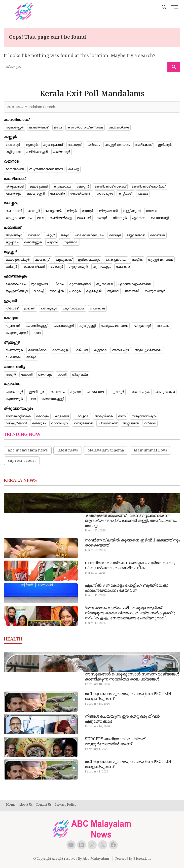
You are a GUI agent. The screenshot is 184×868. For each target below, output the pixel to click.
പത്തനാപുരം (140, 392)
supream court (22, 461)
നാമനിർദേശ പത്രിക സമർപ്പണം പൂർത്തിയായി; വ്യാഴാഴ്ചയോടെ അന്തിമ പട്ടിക (130, 566)
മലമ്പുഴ (115, 235)
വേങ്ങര (152, 211)
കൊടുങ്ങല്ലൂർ (17, 260)
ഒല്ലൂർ (11, 267)
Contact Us (44, 805)
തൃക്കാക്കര (104, 284)
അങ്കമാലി (132, 291)
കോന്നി (27, 375)
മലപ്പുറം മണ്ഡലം (19, 218)
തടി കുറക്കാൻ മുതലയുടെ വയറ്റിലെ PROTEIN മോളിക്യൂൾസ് (128, 697)
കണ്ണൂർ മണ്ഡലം (117, 145)
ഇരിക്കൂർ (164, 145)
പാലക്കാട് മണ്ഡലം (89, 235)
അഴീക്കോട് (144, 145)
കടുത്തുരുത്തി (17, 333)
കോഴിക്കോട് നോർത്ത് (148, 187)
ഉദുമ (58, 127)
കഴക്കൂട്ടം (39, 423)
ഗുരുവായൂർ (78, 267)
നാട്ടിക (137, 260)
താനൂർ (88, 211)
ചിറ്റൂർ (50, 235)
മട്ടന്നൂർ (32, 145)
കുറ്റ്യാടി (125, 194)
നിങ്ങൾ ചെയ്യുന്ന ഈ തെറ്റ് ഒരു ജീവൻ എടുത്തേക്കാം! (122, 719)
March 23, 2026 (95, 531)
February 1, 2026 (96, 749)
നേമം (122, 416)
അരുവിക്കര (104, 416)
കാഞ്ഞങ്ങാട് (39, 127)
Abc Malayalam (96, 859)
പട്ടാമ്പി (53, 242)
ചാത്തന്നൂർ (14, 392)
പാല (37, 333)
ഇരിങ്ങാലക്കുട (89, 260)
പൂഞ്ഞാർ (13, 326)
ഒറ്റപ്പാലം (12, 242)
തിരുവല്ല (80, 375)
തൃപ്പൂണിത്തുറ (17, 291)
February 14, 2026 (97, 726)
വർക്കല (150, 423)
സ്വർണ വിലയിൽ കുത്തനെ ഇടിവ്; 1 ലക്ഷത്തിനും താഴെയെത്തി (132, 543)
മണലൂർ (57, 267)
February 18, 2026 (97, 684)
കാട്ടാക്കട (62, 416)
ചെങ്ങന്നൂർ (14, 350)
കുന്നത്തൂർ (14, 399)
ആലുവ (113, 291)
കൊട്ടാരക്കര (165, 392)
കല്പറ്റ (73, 169)
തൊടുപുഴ (49, 308)
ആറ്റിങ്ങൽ (131, 423)
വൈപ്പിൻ (57, 291)
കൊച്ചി (39, 291)
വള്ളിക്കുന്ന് (132, 211)
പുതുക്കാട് (64, 260)
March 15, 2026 (95, 596)
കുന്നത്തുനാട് (80, 284)
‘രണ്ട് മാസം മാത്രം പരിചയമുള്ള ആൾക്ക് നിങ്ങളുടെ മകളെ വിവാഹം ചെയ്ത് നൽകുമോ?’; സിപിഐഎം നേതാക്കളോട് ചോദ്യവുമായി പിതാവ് (130, 613)
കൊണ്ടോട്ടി (160, 218)
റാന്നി (62, 375)
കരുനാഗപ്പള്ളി (53, 399)
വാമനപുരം (60, 423)
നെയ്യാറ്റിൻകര (18, 416)
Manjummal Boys (150, 450)
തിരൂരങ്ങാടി (108, 211)
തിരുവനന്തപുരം (144, 416)
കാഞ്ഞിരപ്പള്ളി (37, 326)
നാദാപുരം (105, 194)
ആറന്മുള (45, 375)
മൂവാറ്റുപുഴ (40, 284)
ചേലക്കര (123, 267)
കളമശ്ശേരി (94, 291)
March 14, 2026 (95, 623)
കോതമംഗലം (15, 284)
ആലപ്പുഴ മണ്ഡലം (148, 350)
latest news (68, 450)
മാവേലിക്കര (37, 350)
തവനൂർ (34, 211)
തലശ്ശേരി (75, 145)
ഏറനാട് (139, 218)
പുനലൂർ (117, 392)
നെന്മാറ (34, 235)
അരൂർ (31, 357)
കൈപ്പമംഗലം (116, 260)
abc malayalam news (28, 450)
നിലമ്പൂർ (120, 218)
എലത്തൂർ (13, 194)
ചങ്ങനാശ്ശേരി (64, 326)
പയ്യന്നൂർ (62, 152)
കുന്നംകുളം (102, 267)
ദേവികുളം (97, 308)
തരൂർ (65, 235)
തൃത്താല (71, 242)
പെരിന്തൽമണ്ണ (61, 218)
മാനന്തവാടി (15, 169)
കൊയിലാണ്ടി (81, 194)
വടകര (143, 194)
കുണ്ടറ (76, 392)
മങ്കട (41, 218)
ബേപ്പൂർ (83, 187)
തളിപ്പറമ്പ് (13, 152)
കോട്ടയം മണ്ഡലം (115, 326)
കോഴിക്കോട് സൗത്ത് (110, 187)
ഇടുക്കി (30, 308)
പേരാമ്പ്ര (57, 194)
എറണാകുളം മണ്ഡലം (135, 284)
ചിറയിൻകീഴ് (108, 423)
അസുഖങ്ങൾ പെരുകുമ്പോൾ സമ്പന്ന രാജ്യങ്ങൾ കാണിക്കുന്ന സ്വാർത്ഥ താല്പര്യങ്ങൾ (132, 677)
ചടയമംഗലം (96, 392)
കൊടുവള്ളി (39, 187)
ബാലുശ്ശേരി (36, 194)
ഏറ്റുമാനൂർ (142, 326)
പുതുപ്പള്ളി (87, 326)
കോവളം (42, 416)
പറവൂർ (75, 291)
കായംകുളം (60, 350)
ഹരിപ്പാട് (81, 350)
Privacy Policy (65, 805)
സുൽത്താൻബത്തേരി (46, 169)
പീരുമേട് (12, 308)
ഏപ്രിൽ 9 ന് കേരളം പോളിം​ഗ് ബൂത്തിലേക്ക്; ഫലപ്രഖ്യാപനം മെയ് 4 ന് (126, 588)
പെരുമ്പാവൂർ (155, 291)
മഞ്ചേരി (84, 218)
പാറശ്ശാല (82, 416)
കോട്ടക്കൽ (53, 211)
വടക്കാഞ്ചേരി (34, 267)
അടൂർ (11, 375)
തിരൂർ (72, 211)
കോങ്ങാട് (157, 235)
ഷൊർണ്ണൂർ (33, 242)
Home (11, 805)
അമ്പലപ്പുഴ (121, 350)
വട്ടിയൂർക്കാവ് (16, 423)
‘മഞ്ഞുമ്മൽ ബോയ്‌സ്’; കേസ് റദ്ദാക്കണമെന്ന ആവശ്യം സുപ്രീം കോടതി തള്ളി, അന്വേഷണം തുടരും (131, 521)
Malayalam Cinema (106, 450)
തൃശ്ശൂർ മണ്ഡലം (160, 260)
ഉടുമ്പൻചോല (73, 308)
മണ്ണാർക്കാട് (135, 235)
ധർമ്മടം (94, 145)
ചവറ (32, 399)
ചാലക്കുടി (43, 260)
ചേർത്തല (13, 357)
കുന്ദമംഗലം (62, 187)
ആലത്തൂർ (14, 235)
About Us (26, 805)
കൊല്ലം (58, 392)
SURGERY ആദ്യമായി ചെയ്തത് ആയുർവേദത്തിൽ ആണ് (115, 742)
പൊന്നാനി (14, 211)
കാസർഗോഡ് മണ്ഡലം (85, 127)
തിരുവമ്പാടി (15, 187)
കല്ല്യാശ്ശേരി (37, 152)
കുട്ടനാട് (100, 350)
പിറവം (59, 284)
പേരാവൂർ (13, 145)
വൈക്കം (163, 326)
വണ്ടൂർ (102, 218)
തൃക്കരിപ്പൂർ (14, 127)
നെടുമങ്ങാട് (83, 423)
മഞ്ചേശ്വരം (119, 127)
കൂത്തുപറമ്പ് (53, 145)
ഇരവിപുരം (37, 392)
